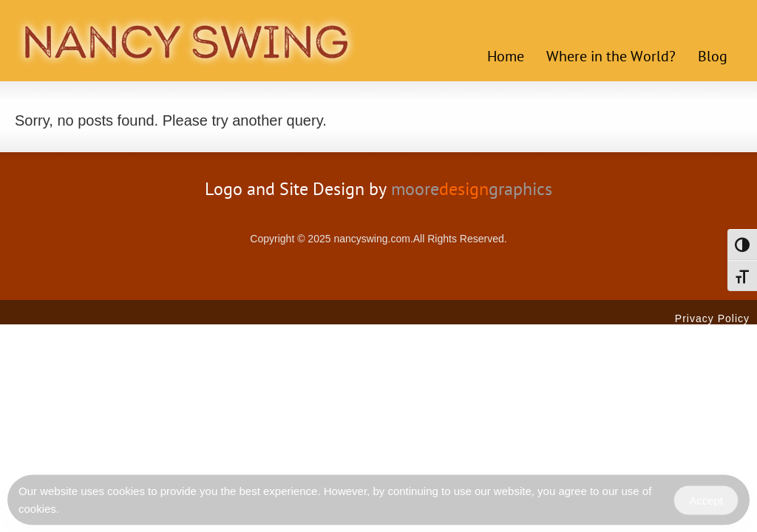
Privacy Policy (712, 318)
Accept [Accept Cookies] (706, 502)
